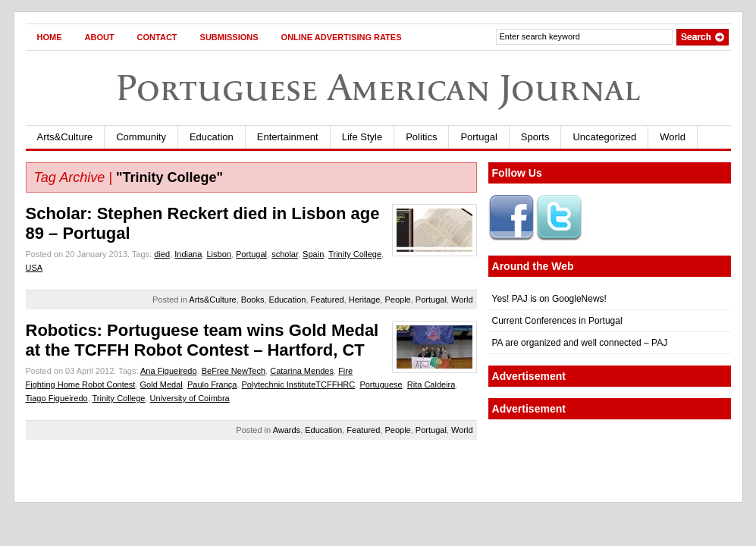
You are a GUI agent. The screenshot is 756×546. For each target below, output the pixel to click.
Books (253, 300)
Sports (535, 137)
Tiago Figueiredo (57, 398)
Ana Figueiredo (169, 371)
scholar (285, 254)
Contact (157, 37)
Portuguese (381, 384)
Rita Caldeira (431, 384)
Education (212, 137)
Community (141, 137)
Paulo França (212, 384)
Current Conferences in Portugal (557, 321)
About (100, 37)
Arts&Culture (65, 137)
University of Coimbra (190, 398)
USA (35, 268)
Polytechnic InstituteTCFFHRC (299, 384)
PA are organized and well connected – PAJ (580, 343)
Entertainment (288, 137)
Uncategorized (604, 137)
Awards (287, 430)
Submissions (229, 37)
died (162, 254)
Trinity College (355, 254)
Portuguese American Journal (378, 88)
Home (50, 37)
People (397, 300)
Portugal (478, 137)
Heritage (365, 300)
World (673, 137)
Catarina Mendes (302, 371)
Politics (421, 137)
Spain (313, 254)
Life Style (362, 137)
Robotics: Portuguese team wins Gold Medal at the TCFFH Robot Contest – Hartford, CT (202, 340)
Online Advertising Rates (342, 37)
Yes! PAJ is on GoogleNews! (549, 299)
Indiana (188, 254)
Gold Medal (162, 384)
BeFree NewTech (234, 371)
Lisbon (218, 254)
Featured (328, 300)
